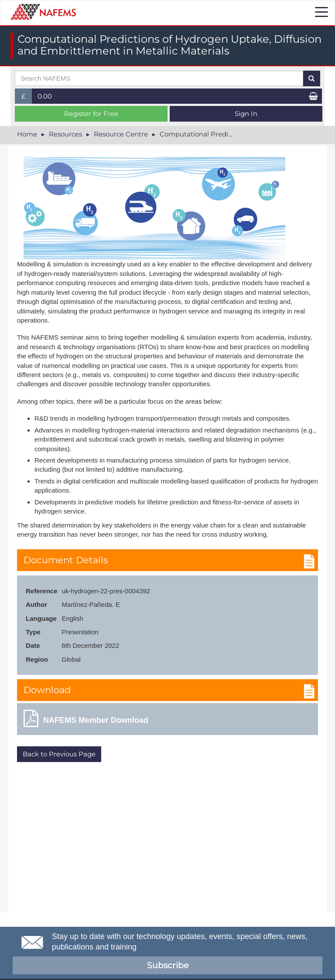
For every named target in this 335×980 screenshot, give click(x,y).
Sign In (246, 114)
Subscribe (168, 965)
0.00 (45, 96)
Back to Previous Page (59, 754)
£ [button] (27, 98)
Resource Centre (121, 134)
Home (27, 134)
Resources (65, 134)
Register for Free (91, 114)
